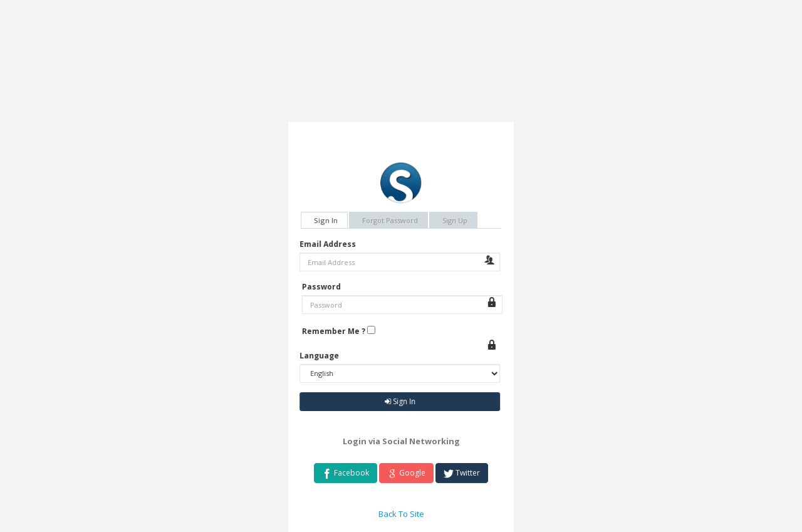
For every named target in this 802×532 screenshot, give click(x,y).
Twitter (462, 475)
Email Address (324, 244)
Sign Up (455, 220)
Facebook (346, 475)
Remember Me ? (337, 331)
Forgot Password (390, 220)
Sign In (326, 220)
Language (315, 356)
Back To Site (401, 516)
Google (406, 475)
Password (325, 287)
